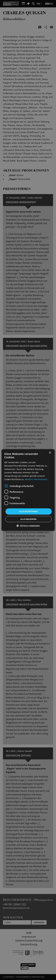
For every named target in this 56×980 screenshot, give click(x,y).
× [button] (50, 453)
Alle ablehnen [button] (28, 519)
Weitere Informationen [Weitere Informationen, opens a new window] (36, 479)
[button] (28, 526)
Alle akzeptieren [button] (29, 511)
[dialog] (28, 490)
